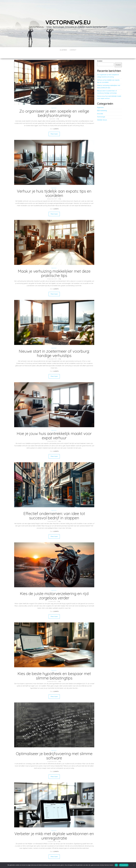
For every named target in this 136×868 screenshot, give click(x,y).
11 (53, 858)
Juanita (56, 123)
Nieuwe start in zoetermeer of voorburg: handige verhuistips (54, 348)
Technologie (101, 111)
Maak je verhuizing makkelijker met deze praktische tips (54, 268)
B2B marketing (102, 105)
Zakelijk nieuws (102, 114)
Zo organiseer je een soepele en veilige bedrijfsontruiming (54, 108)
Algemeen (63, 50)
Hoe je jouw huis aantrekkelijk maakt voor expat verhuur (54, 430)
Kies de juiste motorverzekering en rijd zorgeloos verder (54, 590)
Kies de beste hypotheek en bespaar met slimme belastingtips (54, 670)
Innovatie (100, 108)
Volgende (59, 858)
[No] (134, 865)
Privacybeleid (124, 865)
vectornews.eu (68, 22)
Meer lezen (54, 128)
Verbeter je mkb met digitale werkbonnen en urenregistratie (54, 830)
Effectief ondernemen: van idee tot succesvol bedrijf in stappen (54, 510)
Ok (116, 865)
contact (73, 50)
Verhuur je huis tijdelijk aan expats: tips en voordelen (54, 188)
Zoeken (100, 55)
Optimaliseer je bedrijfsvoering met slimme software (54, 750)
